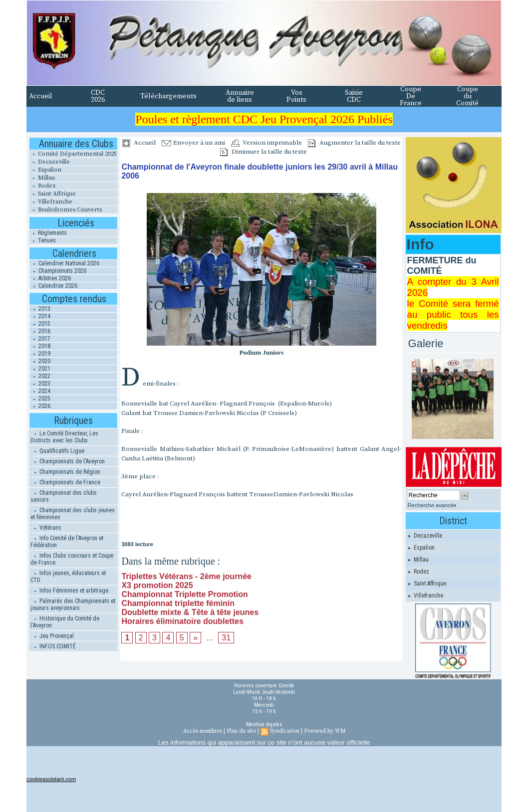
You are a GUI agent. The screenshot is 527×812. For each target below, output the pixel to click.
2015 (40, 324)
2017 (40, 339)
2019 (40, 354)
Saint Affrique (52, 194)
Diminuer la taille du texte (263, 152)
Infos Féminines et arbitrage (69, 591)
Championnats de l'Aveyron (68, 461)
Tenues (42, 240)
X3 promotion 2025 (157, 585)
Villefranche (51, 202)
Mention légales (264, 724)
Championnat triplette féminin (178, 603)
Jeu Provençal (52, 636)
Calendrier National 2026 (64, 263)
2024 (40, 391)
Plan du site (241, 731)
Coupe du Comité (467, 96)
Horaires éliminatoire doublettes (182, 621)
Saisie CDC (354, 96)
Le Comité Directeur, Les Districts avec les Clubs (64, 437)
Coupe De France (411, 96)
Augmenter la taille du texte (354, 143)
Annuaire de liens (240, 96)
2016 (40, 331)
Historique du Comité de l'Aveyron (65, 622)
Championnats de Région (65, 472)
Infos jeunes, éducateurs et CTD (68, 577)
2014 (40, 316)
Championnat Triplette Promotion (184, 594)
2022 (40, 376)
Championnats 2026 (58, 271)
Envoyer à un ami (193, 143)
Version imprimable (266, 143)
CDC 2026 (98, 96)
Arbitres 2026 (50, 278)
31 (226, 638)
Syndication (285, 731)
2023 (40, 384)
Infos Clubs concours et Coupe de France (72, 559)
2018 (40, 346)
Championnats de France (65, 482)
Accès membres (203, 731)
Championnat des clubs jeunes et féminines (73, 514)
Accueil (41, 96)
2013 (40, 309)
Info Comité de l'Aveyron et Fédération (67, 542)
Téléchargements (168, 96)
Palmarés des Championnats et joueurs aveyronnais (73, 605)
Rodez (42, 186)
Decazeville (49, 162)
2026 (40, 406)
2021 (40, 369)
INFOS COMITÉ (53, 646)
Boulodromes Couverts (65, 210)
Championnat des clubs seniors (64, 496)
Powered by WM (325, 731)
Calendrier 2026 (53, 286)
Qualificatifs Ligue (57, 451)
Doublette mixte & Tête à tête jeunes (190, 612)
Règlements (48, 233)
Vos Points (296, 96)
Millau (42, 178)
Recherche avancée (432, 505)
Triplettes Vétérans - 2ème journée (186, 576)
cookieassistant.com (51, 779)
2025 (40, 399)
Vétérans (46, 528)
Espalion (45, 170)
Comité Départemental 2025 (73, 154)
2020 (40, 361)
